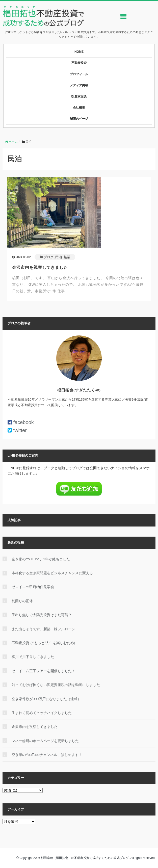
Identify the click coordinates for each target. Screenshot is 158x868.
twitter (17, 430)
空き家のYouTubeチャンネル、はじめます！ (47, 755)
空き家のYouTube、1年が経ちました (41, 559)
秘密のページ (79, 119)
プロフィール (79, 74)
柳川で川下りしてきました (33, 657)
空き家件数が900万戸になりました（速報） (46, 699)
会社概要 (79, 108)
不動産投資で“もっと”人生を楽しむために (45, 643)
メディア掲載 (79, 85)
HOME (79, 52)
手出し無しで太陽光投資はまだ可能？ (42, 615)
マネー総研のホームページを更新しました (45, 741)
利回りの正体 (22, 601)
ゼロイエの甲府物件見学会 (33, 587)
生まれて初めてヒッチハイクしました (42, 713)
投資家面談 (79, 96)
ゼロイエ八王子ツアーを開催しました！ (43, 671)
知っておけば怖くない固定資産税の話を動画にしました (56, 685)
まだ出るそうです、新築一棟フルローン (43, 629)
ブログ (49, 257)
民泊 (59, 257)
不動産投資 (79, 63)
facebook (21, 422)
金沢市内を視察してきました (40, 267)
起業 (67, 257)
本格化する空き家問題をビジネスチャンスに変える (52, 573)
